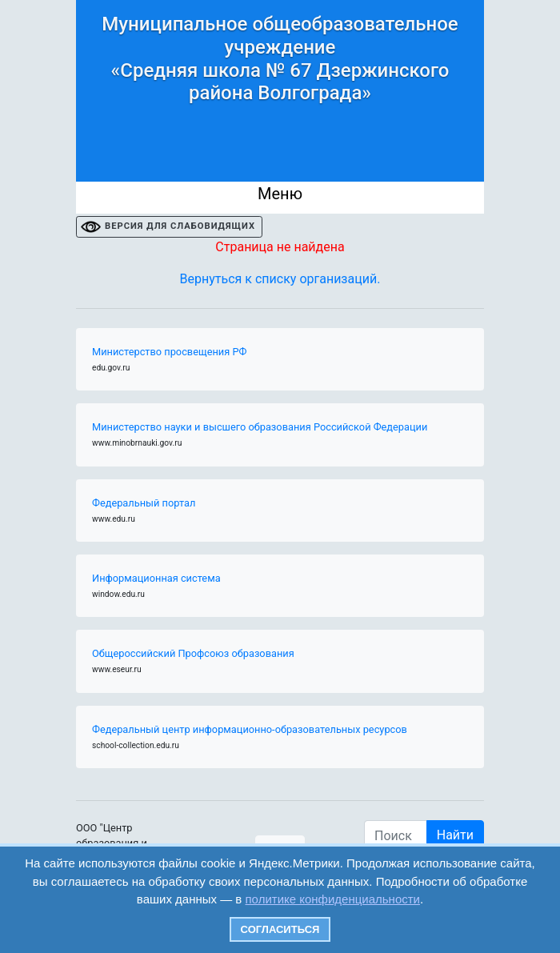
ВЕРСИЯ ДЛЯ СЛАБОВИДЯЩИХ (180, 226)
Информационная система (156, 578)
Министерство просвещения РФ (169, 352)
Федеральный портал (144, 503)
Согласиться (280, 929)
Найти (455, 835)
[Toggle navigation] (280, 198)
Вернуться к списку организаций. (280, 279)
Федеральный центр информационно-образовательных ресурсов (250, 729)
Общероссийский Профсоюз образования (193, 653)
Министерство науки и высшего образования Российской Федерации (260, 427)
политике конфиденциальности (333, 899)
